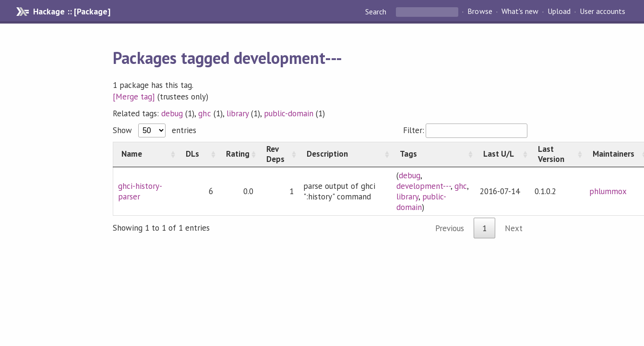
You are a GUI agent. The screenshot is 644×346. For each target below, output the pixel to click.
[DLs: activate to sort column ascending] (198, 154)
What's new (520, 12)
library (238, 113)
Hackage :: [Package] (72, 12)
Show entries (155, 130)
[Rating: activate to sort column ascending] (238, 154)
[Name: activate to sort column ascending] (145, 154)
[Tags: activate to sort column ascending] (433, 154)
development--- (423, 186)
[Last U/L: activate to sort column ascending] (502, 154)
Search (377, 12)
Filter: (465, 130)
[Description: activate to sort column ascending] (345, 154)
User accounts (602, 12)
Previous (450, 228)
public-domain (289, 113)
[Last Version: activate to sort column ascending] (557, 154)
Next (514, 228)
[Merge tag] (134, 97)
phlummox (608, 191)
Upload (559, 12)
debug (172, 113)
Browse (480, 12)
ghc (204, 113)
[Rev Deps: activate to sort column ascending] (278, 154)
